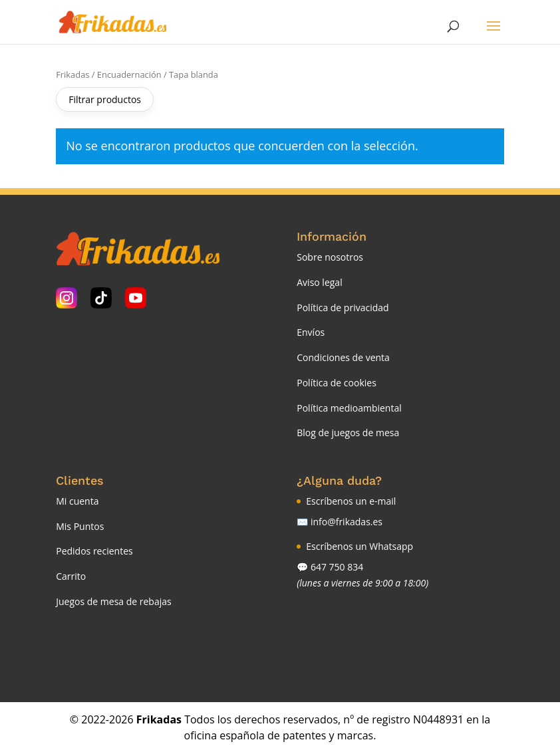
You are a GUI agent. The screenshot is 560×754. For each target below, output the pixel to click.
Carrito (71, 576)
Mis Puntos (80, 526)
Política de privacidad (343, 308)
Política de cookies (337, 383)
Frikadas (72, 74)
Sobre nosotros (330, 257)
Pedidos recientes (94, 551)
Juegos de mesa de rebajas (114, 601)
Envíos (311, 332)
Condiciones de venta (343, 357)
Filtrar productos (105, 99)
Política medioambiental (349, 408)
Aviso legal (319, 282)
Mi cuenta (77, 501)
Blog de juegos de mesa (348, 433)
